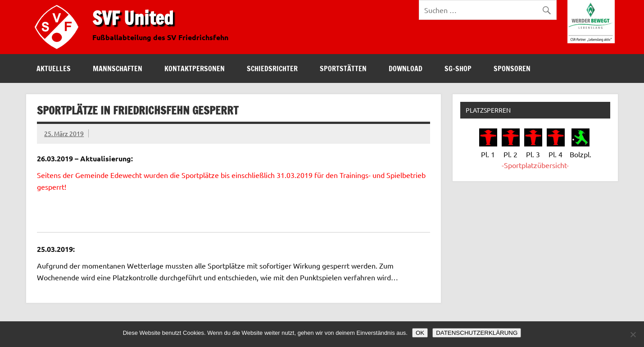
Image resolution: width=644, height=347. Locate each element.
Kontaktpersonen (195, 68)
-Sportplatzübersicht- (535, 165)
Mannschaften (118, 68)
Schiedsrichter (272, 68)
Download (406, 68)
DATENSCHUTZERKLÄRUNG (477, 333)
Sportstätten (343, 68)
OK (420, 333)
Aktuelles (54, 68)
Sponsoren (512, 68)
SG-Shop (458, 68)
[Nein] (633, 334)
